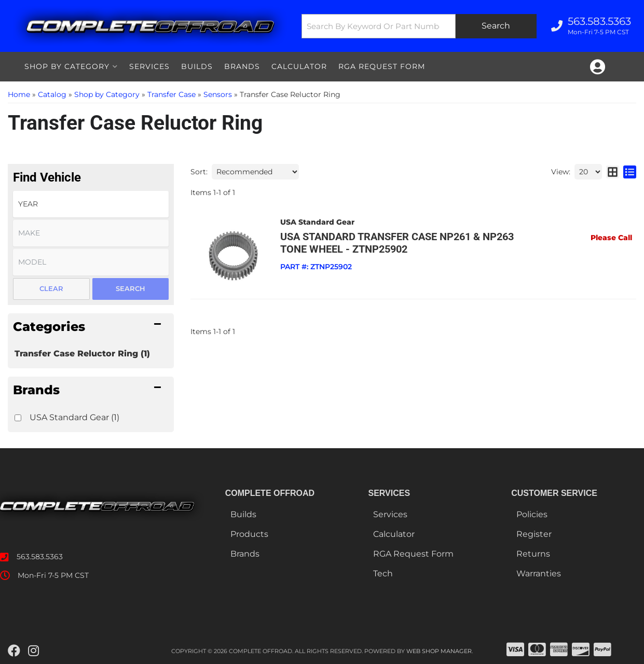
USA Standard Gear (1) (74, 417)
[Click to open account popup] (598, 67)
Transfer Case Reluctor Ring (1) (82, 354)
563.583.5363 (40, 557)
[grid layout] (613, 172)
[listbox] (91, 204)
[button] (419, 26)
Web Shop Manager (439, 651)
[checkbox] (18, 418)
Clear (51, 288)
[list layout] (630, 172)
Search (131, 288)
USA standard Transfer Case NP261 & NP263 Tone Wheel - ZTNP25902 (397, 243)
